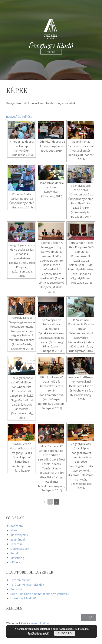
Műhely (15, 562)
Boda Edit (17, 589)
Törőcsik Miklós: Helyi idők (27, 585)
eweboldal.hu (40, 623)
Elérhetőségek (20, 549)
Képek (15, 553)
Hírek (14, 530)
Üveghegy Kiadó (51, 45)
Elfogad (65, 633)
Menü (51, 52)
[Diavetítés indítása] (20, 117)
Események (18, 539)
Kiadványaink (19, 535)
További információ (39, 633)
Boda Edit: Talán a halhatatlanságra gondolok (40, 594)
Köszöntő (17, 526)
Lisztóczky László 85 (23, 598)
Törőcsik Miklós (20, 580)
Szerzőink (17, 544)
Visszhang (17, 558)
